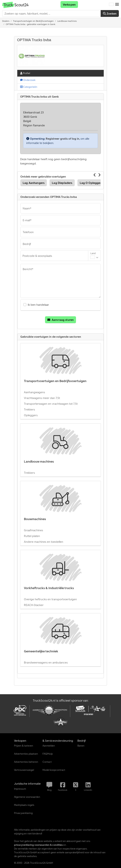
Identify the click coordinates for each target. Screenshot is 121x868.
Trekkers (29, 409)
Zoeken (110, 13)
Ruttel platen (32, 536)
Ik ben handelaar (38, 305)
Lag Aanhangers (34, 183)
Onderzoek (28, 80)
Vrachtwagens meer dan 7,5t (42, 398)
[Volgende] (99, 175)
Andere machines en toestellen (44, 542)
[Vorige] (95, 175)
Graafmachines (33, 530)
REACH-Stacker (34, 605)
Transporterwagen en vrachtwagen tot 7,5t (51, 404)
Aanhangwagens (34, 392)
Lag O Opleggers (91, 183)
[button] (117, 4)
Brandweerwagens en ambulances (46, 662)
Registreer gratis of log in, (63, 139)
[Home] (6, 21)
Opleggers (31, 415)
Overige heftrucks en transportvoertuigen (50, 599)
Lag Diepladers (62, 183)
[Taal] (111, 4)
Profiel (25, 73)
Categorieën (29, 87)
